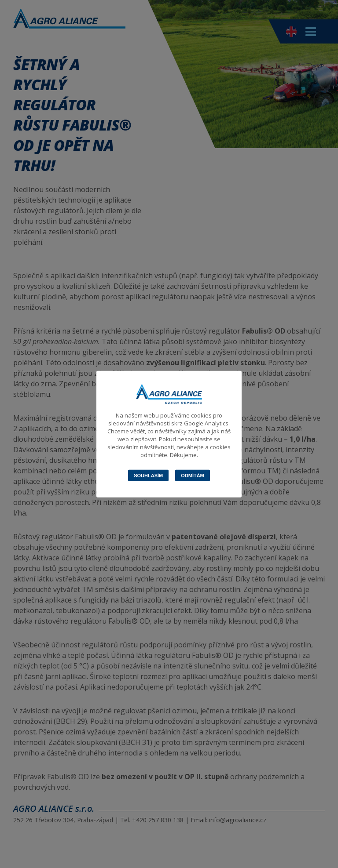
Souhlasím (148, 476)
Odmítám (193, 476)
